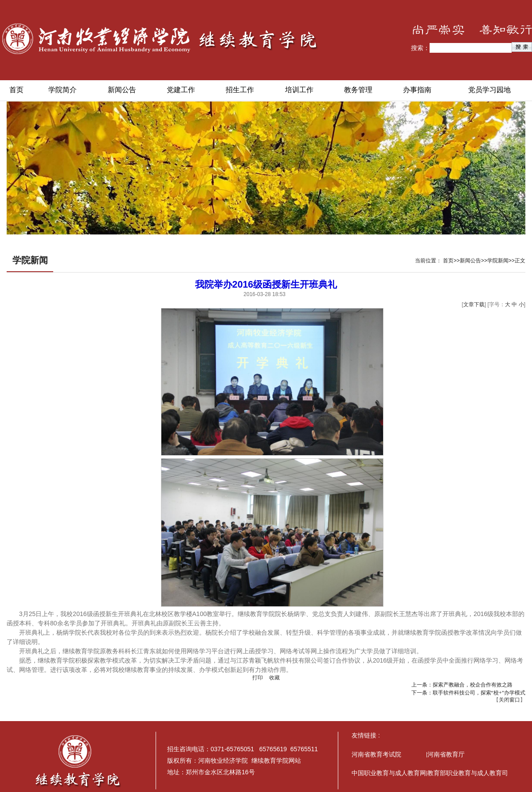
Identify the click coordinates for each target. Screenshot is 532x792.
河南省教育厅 (446, 754)
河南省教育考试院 (376, 754)
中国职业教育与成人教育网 (389, 773)
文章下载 (474, 304)
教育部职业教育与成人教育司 (468, 773)
